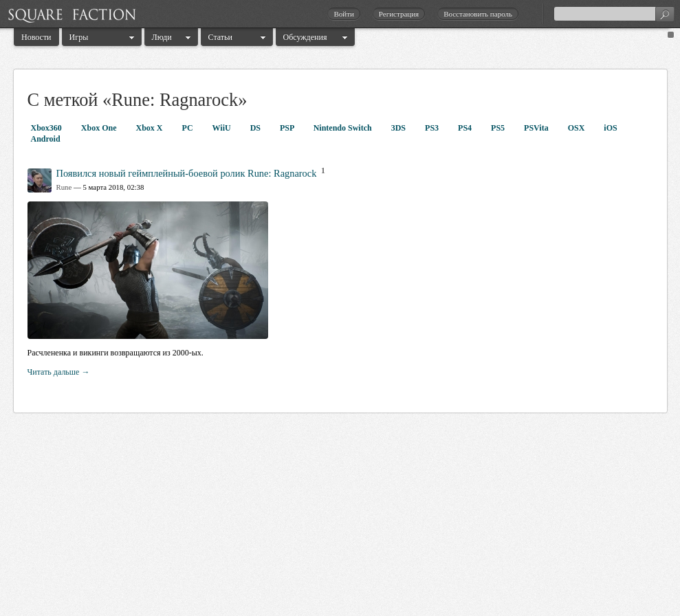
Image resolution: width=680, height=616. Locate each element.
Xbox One (100, 128)
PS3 (433, 128)
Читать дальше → (59, 372)
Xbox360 (47, 128)
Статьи (220, 37)
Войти (343, 14)
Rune (64, 187)
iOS (610, 128)
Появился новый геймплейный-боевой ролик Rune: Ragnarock (187, 173)
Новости (36, 37)
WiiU (223, 128)
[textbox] (614, 14)
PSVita (537, 128)
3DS (399, 128)
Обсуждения (305, 37)
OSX (578, 128)
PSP (288, 128)
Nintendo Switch (344, 128)
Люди (162, 37)
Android (46, 139)
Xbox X (151, 128)
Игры (79, 37)
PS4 (466, 128)
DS (256, 128)
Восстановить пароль (478, 14)
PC (189, 128)
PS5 (499, 128)
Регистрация (399, 14)
